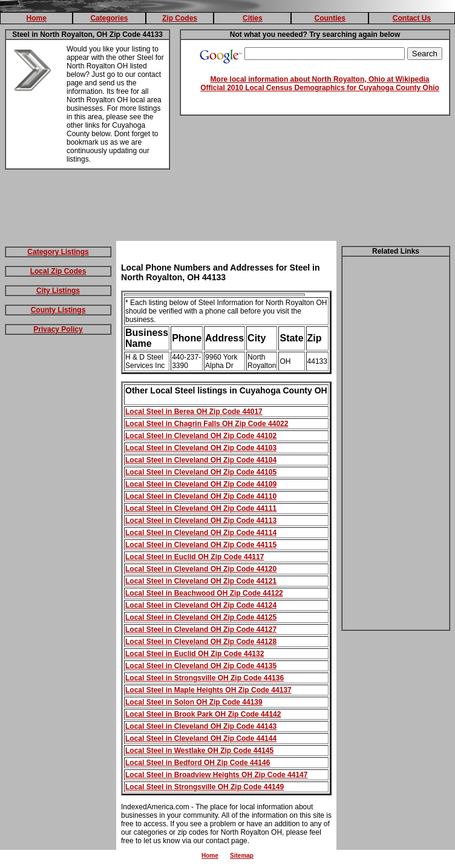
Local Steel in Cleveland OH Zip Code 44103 (201, 448)
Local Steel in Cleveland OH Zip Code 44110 (201, 496)
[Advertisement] (227, 208)
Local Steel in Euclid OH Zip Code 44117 (195, 557)
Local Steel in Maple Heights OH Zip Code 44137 (208, 690)
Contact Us (412, 18)
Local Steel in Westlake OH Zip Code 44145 (199, 751)
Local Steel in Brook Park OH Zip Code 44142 (203, 714)
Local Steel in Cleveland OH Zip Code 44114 (201, 533)
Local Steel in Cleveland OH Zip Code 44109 (201, 484)
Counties (329, 18)
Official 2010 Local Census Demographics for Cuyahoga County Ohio (320, 88)
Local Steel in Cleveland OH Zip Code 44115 (201, 545)
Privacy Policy (58, 329)
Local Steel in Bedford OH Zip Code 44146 (198, 763)
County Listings (58, 310)
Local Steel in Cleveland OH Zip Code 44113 (201, 521)
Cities (253, 18)
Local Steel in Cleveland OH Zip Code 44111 (201, 508)
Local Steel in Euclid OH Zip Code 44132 (195, 654)
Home (36, 18)
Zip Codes (180, 18)
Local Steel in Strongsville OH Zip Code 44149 (205, 787)
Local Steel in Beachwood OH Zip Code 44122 (204, 593)
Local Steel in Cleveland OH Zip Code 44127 (201, 630)
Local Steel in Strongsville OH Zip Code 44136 (205, 678)
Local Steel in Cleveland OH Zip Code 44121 (201, 581)
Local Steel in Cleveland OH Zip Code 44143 (201, 726)
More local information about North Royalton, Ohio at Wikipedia (320, 79)
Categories (109, 18)
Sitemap (242, 856)
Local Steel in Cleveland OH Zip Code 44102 (201, 436)
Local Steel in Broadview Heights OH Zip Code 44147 (216, 775)
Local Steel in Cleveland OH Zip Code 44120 (201, 569)
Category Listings (58, 252)
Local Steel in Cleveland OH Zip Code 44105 (201, 472)
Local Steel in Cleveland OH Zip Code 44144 (201, 738)
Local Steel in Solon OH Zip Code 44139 (194, 702)
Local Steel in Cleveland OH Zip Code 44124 (201, 605)
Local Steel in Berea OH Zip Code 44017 (194, 412)
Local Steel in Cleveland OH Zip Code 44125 (201, 617)
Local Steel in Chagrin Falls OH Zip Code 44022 (207, 424)
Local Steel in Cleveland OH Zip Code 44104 (201, 460)
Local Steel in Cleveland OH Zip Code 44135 (201, 666)
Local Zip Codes (58, 271)
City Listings (58, 291)
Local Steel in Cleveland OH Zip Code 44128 (201, 642)
